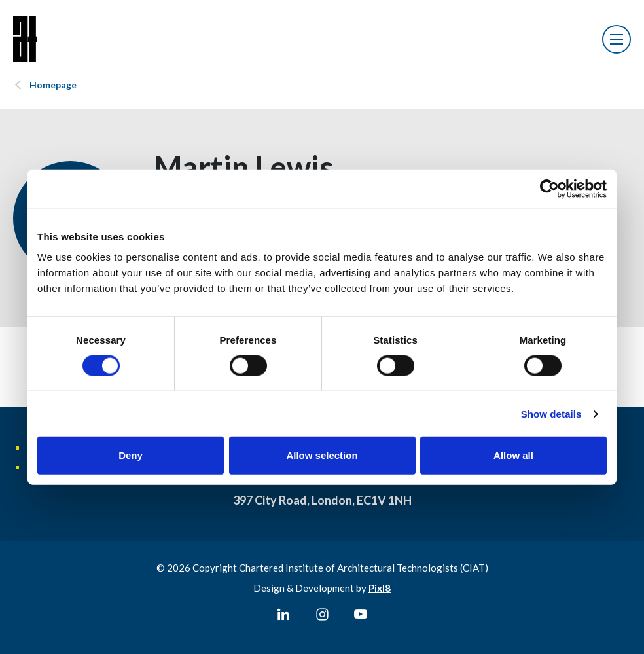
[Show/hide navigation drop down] (617, 39)
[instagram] (322, 615)
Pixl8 (380, 588)
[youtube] (361, 615)
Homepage (53, 85)
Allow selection (322, 455)
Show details (551, 413)
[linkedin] (283, 615)
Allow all (513, 455)
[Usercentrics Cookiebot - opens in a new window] (549, 189)
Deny (131, 455)
